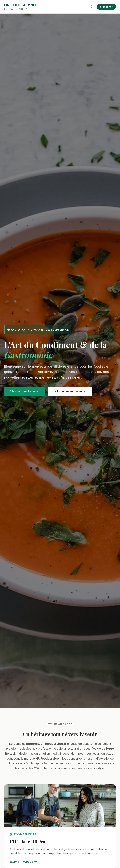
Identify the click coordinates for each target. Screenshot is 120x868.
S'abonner (106, 7)
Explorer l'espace (23, 862)
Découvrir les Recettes (25, 391)
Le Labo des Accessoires (70, 391)
